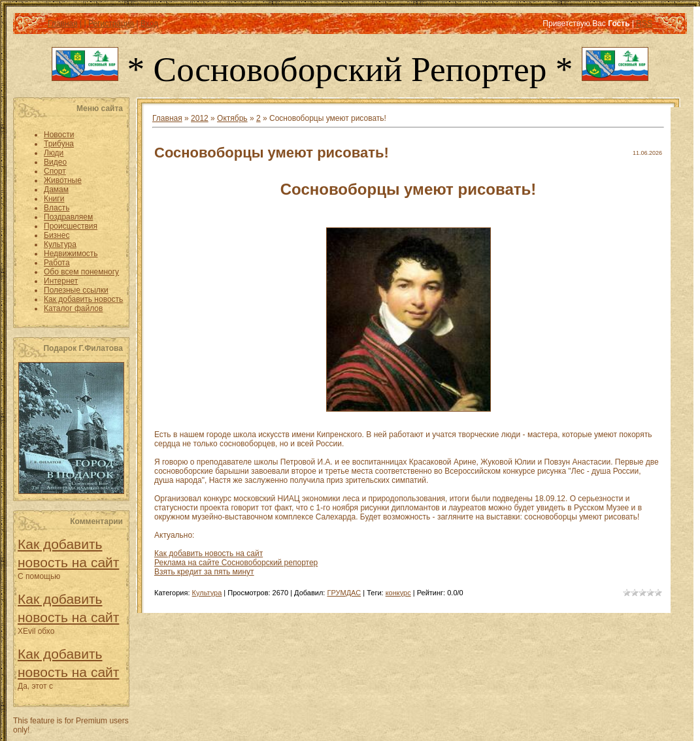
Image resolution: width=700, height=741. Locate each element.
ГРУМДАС (344, 593)
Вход (149, 24)
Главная (63, 24)
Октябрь (232, 118)
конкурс (398, 593)
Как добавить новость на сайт (208, 553)
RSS (644, 24)
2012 (200, 118)
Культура (207, 593)
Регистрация (111, 24)
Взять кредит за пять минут (204, 572)
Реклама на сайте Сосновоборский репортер (236, 563)
